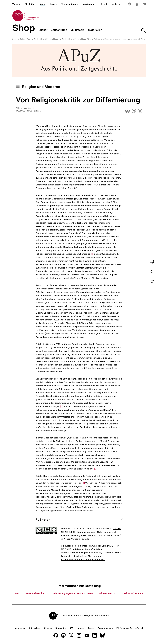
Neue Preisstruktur (35, 593)
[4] (83, 483)
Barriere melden (105, 628)
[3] (96, 469)
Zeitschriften (25, 39)
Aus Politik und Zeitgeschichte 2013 (76, 39)
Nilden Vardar (25, 108)
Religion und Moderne (103, 39)
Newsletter (61, 628)
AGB (17, 593)
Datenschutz (35, 628)
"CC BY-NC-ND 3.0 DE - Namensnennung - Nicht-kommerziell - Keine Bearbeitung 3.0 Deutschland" (91, 532)
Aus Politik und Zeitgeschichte (46, 39)
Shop (14, 39)
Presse (91, 628)
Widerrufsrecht (107, 593)
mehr (116, 4)
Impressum (20, 628)
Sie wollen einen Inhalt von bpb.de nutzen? (83, 560)
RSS (71, 628)
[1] (92, 254)
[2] (62, 406)
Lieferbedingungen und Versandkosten (72, 593)
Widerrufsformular (132, 593)
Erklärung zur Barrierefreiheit (130, 628)
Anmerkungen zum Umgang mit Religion (131, 39)
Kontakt (81, 628)
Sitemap (48, 628)
